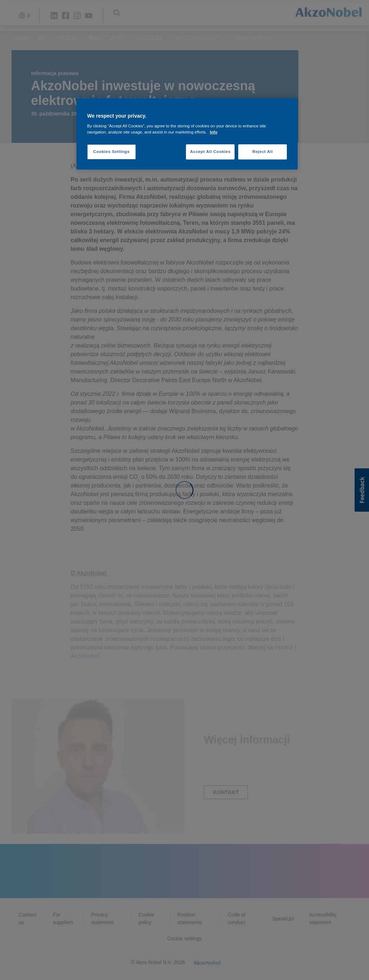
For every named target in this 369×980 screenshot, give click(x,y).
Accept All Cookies (210, 152)
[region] (187, 134)
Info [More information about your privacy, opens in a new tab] (214, 132)
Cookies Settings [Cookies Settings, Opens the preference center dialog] (112, 152)
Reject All (263, 152)
